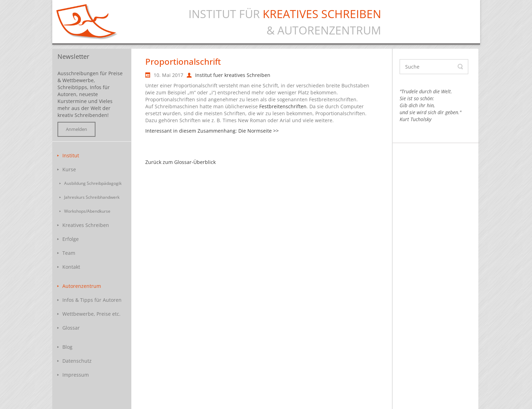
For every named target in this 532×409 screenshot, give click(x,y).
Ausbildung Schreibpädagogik (93, 183)
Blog (67, 347)
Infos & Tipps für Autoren (92, 300)
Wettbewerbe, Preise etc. (91, 314)
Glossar (71, 328)
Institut (71, 155)
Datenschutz (77, 361)
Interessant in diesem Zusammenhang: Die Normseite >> (212, 131)
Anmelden (76, 129)
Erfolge (71, 239)
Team (69, 253)
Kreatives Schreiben (86, 225)
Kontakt (71, 267)
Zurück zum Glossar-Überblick (180, 162)
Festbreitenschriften (283, 106)
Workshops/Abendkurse (87, 211)
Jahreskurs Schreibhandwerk (92, 197)
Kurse (69, 169)
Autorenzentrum (82, 286)
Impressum (76, 375)
